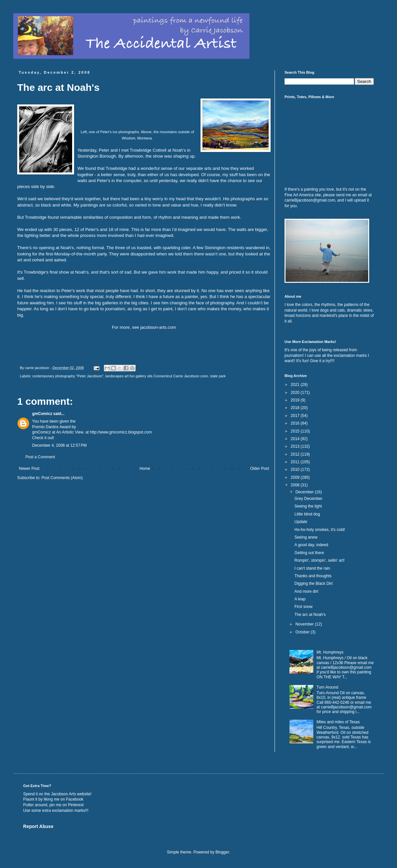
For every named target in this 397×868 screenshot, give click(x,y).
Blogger (222, 852)
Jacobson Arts (63, 794)
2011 (296, 462)
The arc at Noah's (310, 615)
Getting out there (309, 553)
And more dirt (306, 591)
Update (301, 522)
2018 (296, 408)
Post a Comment (40, 457)
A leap (300, 599)
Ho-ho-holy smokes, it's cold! (320, 530)
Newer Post (29, 469)
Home (145, 469)
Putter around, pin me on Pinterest (53, 805)
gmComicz (42, 414)
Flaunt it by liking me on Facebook (53, 799)
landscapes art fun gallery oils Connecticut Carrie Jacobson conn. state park (166, 376)
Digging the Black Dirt (313, 584)
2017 (296, 416)
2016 (296, 423)
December (305, 492)
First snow (304, 607)
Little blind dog (307, 514)
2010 (296, 470)
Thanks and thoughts (313, 576)
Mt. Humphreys (330, 652)
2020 (296, 393)
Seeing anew (306, 537)
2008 (296, 485)
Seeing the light (308, 506)
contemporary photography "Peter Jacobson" (68, 376)
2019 (296, 400)
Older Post (260, 469)
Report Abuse (38, 826)
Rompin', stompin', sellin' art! (320, 560)
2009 (296, 477)
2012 (296, 454)
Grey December (309, 499)
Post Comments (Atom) (62, 478)
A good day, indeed (311, 545)
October (303, 632)
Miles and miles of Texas (338, 722)
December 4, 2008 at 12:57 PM (59, 445)
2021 (296, 385)
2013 (296, 446)
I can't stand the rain (312, 568)
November (305, 624)
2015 (296, 431)
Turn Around (328, 687)
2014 (296, 439)
